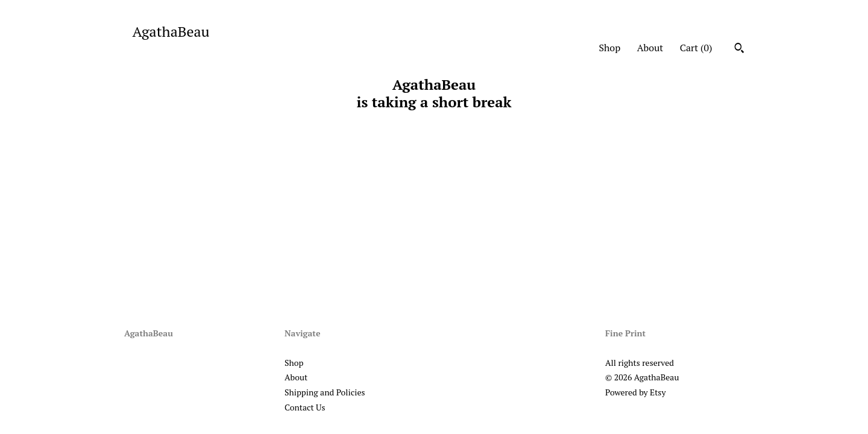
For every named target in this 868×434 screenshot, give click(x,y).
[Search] (739, 49)
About (650, 48)
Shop (609, 48)
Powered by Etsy (635, 392)
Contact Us (305, 407)
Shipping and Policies (325, 392)
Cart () (696, 48)
